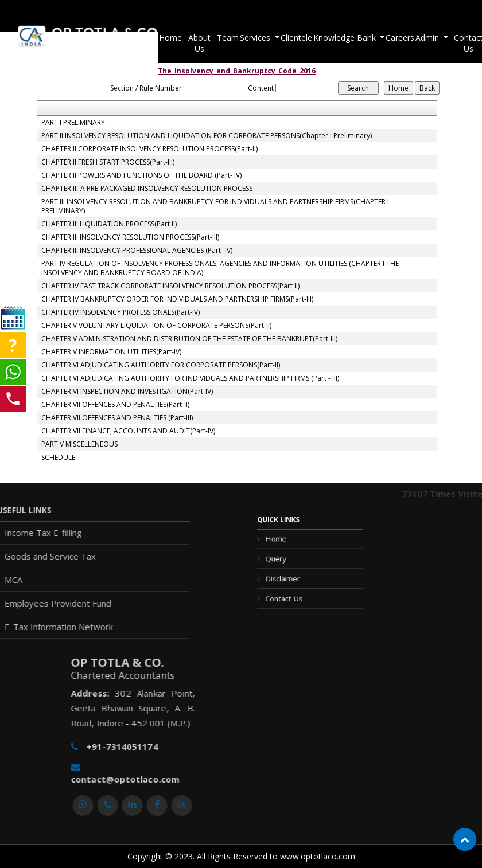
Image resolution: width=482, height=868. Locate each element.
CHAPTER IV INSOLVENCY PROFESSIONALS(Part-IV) (120, 312)
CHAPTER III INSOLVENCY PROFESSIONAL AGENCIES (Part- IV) (137, 251)
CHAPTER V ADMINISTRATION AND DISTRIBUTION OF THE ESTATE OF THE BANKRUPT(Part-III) (189, 339)
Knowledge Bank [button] (346, 38)
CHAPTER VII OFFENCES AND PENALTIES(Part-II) (115, 405)
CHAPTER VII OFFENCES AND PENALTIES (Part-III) (117, 418)
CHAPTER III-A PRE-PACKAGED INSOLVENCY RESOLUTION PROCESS (147, 189)
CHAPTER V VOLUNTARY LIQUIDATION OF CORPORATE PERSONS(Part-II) (156, 326)
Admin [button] (428, 38)
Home (170, 38)
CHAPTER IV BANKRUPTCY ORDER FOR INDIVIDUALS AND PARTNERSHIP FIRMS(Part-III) (177, 299)
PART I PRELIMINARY (73, 123)
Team (228, 38)
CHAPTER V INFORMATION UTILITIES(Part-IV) (111, 352)
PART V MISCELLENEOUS (79, 444)
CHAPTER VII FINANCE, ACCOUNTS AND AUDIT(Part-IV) (128, 431)
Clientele (296, 38)
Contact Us (289, 593)
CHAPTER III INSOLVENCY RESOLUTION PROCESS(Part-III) (130, 237)
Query (283, 561)
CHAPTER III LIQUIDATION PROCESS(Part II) (109, 224)
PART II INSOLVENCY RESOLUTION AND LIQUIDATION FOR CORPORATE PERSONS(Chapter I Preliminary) (207, 136)
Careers (400, 38)
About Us (199, 43)
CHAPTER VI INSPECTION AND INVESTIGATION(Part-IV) (127, 392)
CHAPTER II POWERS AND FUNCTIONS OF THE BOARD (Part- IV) (141, 175)
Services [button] (256, 38)
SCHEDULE (58, 458)
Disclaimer (288, 577)
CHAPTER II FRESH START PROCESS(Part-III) (108, 162)
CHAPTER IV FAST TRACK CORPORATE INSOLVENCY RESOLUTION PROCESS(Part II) (170, 286)
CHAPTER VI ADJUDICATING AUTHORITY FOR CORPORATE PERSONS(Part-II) (161, 365)
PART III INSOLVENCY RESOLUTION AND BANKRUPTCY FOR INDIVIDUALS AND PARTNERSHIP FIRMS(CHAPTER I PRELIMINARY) (215, 206)
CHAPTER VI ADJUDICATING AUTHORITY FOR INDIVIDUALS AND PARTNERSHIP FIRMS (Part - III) (190, 378)
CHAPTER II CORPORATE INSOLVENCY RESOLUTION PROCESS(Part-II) (149, 149)
